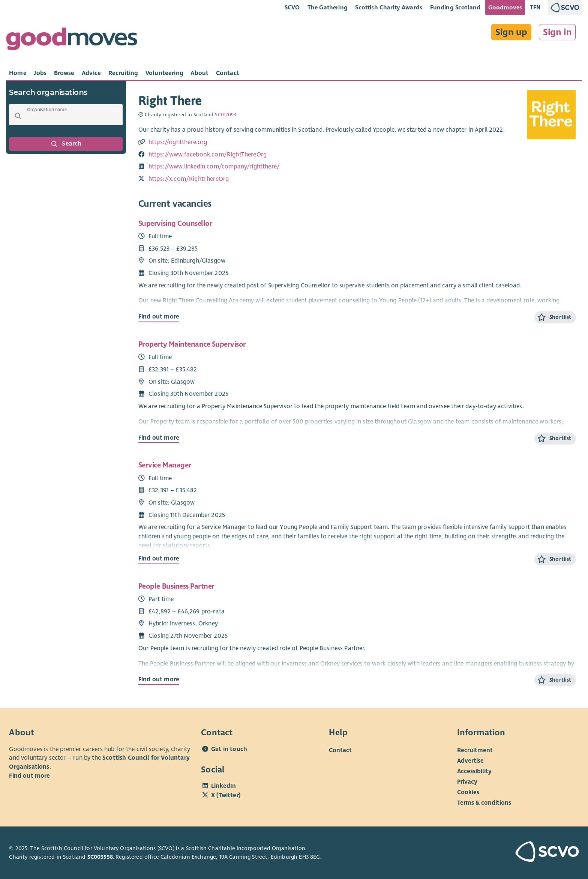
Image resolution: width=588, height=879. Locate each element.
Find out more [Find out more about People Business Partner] (159, 679)
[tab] (18, 73)
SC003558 (100, 857)
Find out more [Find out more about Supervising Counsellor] (159, 317)
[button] (18, 116)
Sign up (511, 32)
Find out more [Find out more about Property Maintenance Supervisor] (159, 438)
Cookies (468, 792)
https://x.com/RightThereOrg (189, 179)
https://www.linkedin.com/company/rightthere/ (214, 167)
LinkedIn (223, 786)
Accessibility (474, 771)
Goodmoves (505, 7)
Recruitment (475, 750)
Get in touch (229, 749)
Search (66, 144)
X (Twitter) (226, 795)
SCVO (292, 7)
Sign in (557, 32)
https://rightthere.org (178, 142)
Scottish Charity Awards (389, 7)
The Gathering (328, 7)
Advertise (470, 761)
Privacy (467, 782)
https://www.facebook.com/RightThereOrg (208, 155)
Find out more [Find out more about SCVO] (29, 776)
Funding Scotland (455, 7)
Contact (340, 750)
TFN (535, 7)
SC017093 (226, 115)
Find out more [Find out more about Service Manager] (159, 559)
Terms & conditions (484, 803)
